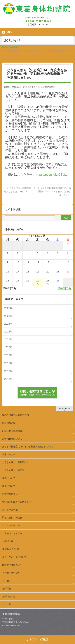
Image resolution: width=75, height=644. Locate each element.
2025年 (8, 316)
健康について (9, 486)
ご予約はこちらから (12, 533)
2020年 (8, 347)
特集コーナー (9, 454)
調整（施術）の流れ (12, 518)
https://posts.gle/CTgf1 (51, 175)
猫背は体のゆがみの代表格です (18, 502)
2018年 (8, 363)
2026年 (8, 308)
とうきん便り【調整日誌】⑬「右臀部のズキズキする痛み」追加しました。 (54, 192)
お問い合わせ (9, 596)
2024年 (8, 324)
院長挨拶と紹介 (10, 423)
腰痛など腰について (12, 565)
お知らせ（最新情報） (13, 431)
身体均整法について (12, 439)
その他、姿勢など (11, 573)
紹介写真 (7, 589)
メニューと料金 (10, 510)
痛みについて (9, 478)
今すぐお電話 (37, 640)
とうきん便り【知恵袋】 (14, 470)
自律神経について (11, 494)
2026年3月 (65, 288)
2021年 (8, 339)
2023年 (8, 332)
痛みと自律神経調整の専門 (17, 415)
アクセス (7, 581)
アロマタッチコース (12, 525)
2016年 (8, 379)
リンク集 (7, 604)
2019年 (8, 355)
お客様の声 (8, 541)
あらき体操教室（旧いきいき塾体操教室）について (28, 447)
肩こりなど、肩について (14, 557)
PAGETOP (64, 408)
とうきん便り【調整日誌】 (15, 462)
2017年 (8, 371)
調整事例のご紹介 (11, 549)
